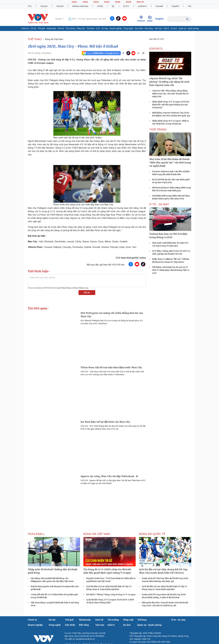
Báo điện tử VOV (157, 39)
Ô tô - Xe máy (102, 28)
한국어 (126, 6)
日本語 (100, 6)
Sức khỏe (139, 28)
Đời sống (149, 28)
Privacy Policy (66, 288)
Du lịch (174, 28)
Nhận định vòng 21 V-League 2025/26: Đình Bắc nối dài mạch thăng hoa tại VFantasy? (171, 105)
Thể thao (90, 28)
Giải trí (166, 28)
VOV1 (74, 2)
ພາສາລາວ (142, 6)
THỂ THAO (35, 39)
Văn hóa (158, 28)
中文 (30, 6)
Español (175, 6)
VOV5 (118, 2)
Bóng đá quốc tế (152, 534)
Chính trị (25, 28)
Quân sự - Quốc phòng (189, 28)
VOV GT (140, 2)
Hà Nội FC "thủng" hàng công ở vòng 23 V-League (111, 594)
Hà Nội (59, 19)
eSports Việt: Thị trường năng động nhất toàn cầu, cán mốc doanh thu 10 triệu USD (170, 94)
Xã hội (33, 28)
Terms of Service (79, 288)
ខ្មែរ (113, 6)
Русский (159, 6)
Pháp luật (81, 28)
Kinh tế (61, 28)
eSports (156, 49)
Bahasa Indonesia (80, 6)
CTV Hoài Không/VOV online (131, 258)
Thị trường (70, 28)
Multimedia (51, 28)
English (160, 19)
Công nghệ (128, 28)
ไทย (190, 6)
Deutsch (60, 6)
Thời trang (158, 129)
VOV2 (85, 2)
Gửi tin (87, 292)
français (44, 6)
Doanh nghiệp (116, 28)
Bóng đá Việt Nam (54, 39)
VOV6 (128, 2)
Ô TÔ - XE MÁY (159, 204)
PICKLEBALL (36, 534)
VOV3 (96, 2)
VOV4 (107, 2)
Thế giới (41, 28)
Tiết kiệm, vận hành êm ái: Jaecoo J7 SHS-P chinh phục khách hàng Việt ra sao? (171, 270)
